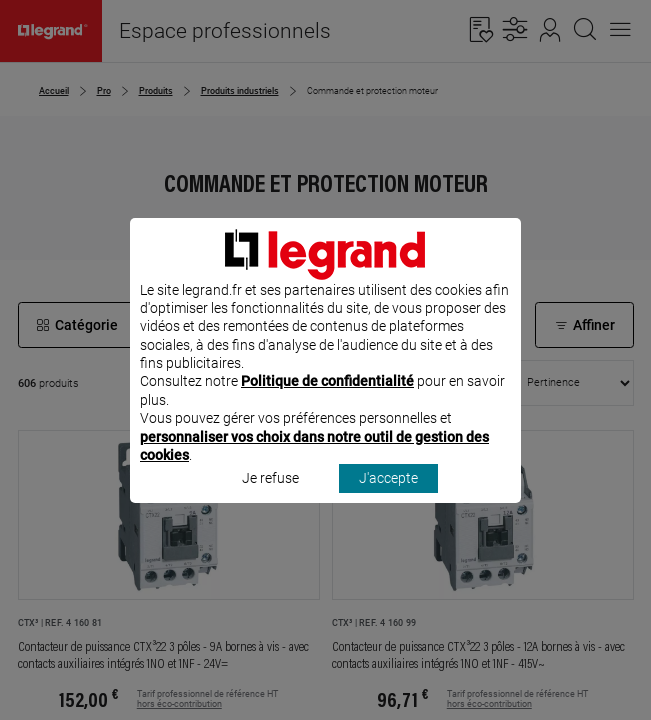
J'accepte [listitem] (388, 505)
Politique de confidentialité (327, 408)
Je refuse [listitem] (270, 505)
